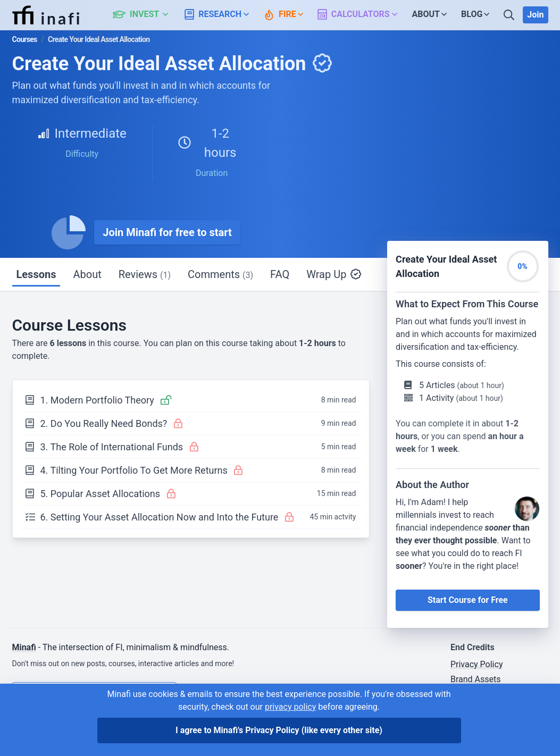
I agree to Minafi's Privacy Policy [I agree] (279, 730)
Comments (220, 274)
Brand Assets (476, 679)
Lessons (36, 274)
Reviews (145, 274)
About (87, 274)
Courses (25, 39)
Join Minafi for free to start (167, 232)
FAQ (280, 274)
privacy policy (290, 707)
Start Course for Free (468, 600)
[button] (147, 15)
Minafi (24, 647)
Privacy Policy (477, 664)
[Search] (510, 15)
